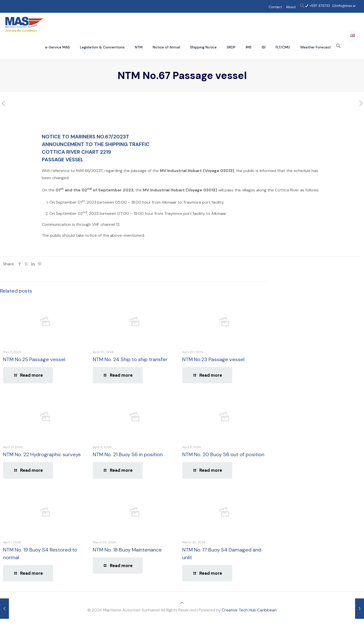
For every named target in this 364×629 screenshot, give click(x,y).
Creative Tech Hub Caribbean (249, 610)
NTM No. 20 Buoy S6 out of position (223, 454)
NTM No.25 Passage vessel (34, 359)
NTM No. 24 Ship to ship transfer (130, 359)
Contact (275, 7)
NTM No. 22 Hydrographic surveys (42, 454)
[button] (302, 7)
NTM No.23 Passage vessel (213, 359)
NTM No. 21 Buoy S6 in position (128, 454)
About (291, 7)
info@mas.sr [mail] (346, 6)
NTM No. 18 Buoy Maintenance (127, 550)
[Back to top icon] (182, 603)
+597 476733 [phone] (319, 6)
